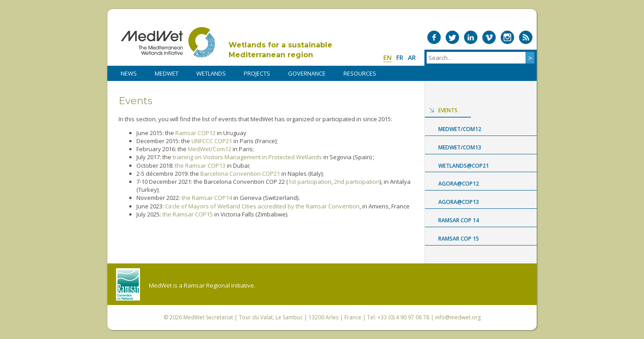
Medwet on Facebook (434, 37)
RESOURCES (360, 73)
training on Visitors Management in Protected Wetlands (247, 157)
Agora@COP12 (459, 184)
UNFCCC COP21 (212, 141)
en (388, 57)
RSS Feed (526, 37)
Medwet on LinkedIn (471, 37)
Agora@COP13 (459, 202)
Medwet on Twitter (452, 37)
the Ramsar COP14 (207, 198)
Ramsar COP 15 (459, 239)
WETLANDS (211, 73)
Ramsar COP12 (195, 133)
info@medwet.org (458, 317)
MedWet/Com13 (460, 147)
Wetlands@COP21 (464, 166)
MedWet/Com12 (210, 149)
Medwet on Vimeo (489, 37)
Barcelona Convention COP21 (240, 174)
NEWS (129, 73)
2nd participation (357, 182)
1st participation (310, 182)
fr (400, 57)
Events (448, 110)
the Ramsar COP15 (188, 214)
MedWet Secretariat (208, 317)
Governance (307, 73)
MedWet (168, 42)
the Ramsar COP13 (200, 165)
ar (412, 57)
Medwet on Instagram (507, 37)
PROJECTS (257, 73)
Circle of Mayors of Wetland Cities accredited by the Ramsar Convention (262, 206)
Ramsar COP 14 (459, 220)
